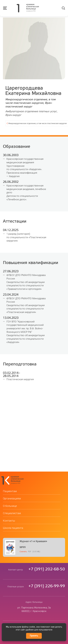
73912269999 (47, 578)
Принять (34, 636)
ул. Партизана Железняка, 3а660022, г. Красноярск (34, 602)
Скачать (23, 544)
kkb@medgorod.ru (34, 619)
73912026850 (47, 562)
